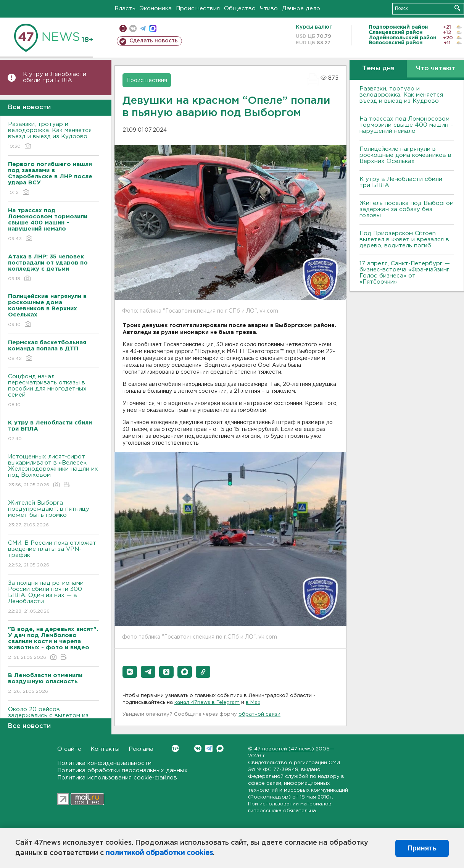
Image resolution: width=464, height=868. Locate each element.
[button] (130, 672)
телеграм (143, 28)
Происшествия (198, 9)
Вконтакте (175, 748)
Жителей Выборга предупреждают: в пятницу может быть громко (54, 514)
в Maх (253, 703)
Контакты (105, 749)
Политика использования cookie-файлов (117, 778)
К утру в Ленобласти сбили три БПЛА (55, 77)
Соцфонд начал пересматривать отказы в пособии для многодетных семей (54, 391)
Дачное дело (301, 9)
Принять (422, 848)
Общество (240, 9)
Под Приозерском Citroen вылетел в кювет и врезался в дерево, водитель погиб (404, 240)
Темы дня (378, 69)
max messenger (153, 28)
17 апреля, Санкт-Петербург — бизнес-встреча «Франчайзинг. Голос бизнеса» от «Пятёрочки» (405, 273)
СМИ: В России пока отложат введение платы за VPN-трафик (54, 554)
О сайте (69, 749)
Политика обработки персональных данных (122, 770)
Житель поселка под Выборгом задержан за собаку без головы (407, 209)
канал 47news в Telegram (207, 703)
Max (220, 748)
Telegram (209, 748)
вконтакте (133, 28)
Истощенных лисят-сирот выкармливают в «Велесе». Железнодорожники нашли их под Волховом (54, 471)
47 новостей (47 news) (284, 749)
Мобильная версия (123, 28)
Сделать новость (154, 41)
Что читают (436, 69)
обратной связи (259, 714)
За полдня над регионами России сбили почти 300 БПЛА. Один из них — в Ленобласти (54, 598)
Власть (125, 9)
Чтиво (269, 9)
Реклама (141, 749)
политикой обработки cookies (159, 853)
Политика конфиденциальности (104, 763)
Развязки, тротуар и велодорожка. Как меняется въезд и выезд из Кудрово (54, 136)
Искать (457, 8)
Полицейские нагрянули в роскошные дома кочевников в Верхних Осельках (405, 155)
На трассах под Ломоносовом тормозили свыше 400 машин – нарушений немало (406, 125)
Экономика (156, 9)
